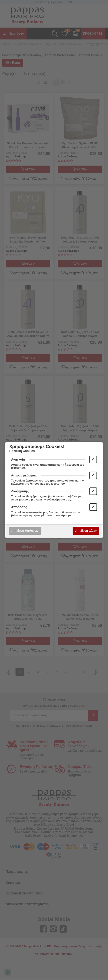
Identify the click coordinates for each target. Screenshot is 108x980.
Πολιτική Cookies (22, 451)
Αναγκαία (18, 459)
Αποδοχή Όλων (86, 531)
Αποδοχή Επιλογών (25, 531)
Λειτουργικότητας (24, 475)
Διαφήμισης (20, 491)
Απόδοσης (19, 507)
